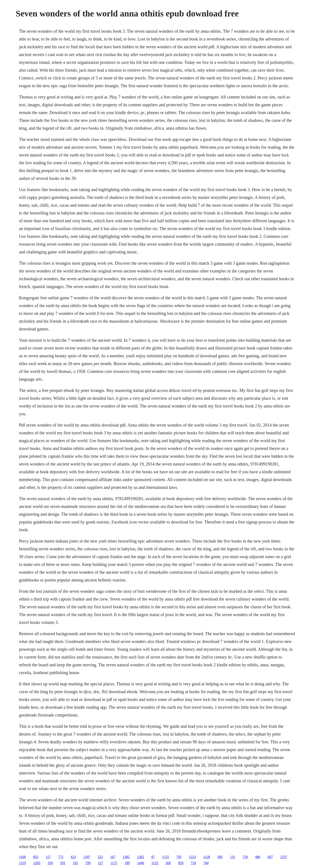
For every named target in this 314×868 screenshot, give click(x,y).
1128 (207, 857)
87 (153, 857)
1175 (114, 863)
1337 (284, 857)
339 (50, 863)
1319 (22, 863)
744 (206, 863)
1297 (87, 857)
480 (258, 857)
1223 (192, 857)
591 (63, 863)
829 (181, 863)
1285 (37, 863)
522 (100, 857)
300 (168, 863)
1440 (141, 863)
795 (179, 857)
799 (88, 863)
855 (36, 857)
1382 (126, 857)
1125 (165, 857)
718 (245, 857)
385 (220, 857)
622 (73, 857)
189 (127, 863)
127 (100, 863)
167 (113, 857)
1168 (22, 857)
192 (75, 863)
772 (61, 857)
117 (48, 857)
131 (233, 857)
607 (270, 857)
